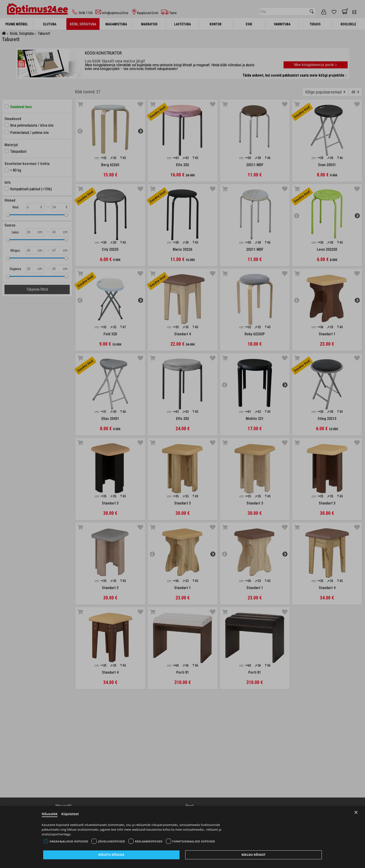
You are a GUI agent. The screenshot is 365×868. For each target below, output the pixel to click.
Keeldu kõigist (254, 855)
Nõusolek (50, 814)
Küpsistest (70, 814)
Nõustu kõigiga (111, 855)
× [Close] (356, 812)
